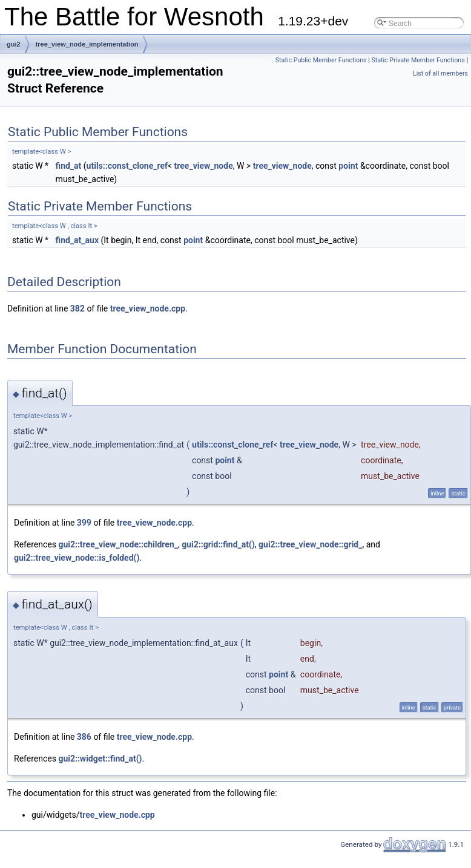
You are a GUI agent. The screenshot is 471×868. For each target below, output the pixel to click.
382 (77, 308)
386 (84, 737)
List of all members (440, 73)
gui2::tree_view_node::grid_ (310, 544)
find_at (69, 166)
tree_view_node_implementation (87, 44)
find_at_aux (77, 240)
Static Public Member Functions (321, 60)
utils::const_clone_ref (127, 166)
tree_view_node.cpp (148, 308)
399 (84, 523)
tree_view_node (204, 166)
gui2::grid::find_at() (218, 544)
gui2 (14, 44)
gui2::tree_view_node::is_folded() (77, 558)
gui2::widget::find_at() (100, 759)
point (348, 166)
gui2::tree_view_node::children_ (118, 544)
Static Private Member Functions (418, 60)
